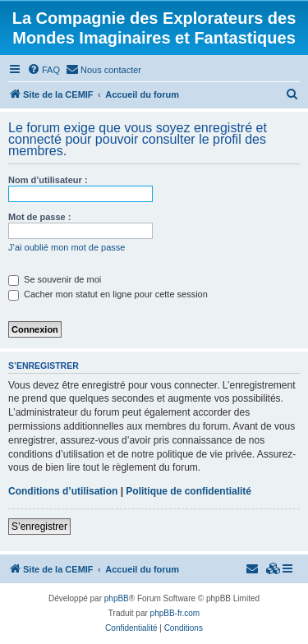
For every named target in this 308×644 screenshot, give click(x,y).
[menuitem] (44, 70)
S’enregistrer (39, 527)
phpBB (117, 598)
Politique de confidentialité (188, 491)
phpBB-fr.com (175, 613)
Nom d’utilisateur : (48, 180)
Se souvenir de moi (55, 279)
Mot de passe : (39, 217)
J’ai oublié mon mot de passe (67, 247)
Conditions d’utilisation (63, 491)
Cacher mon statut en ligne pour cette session (108, 294)
